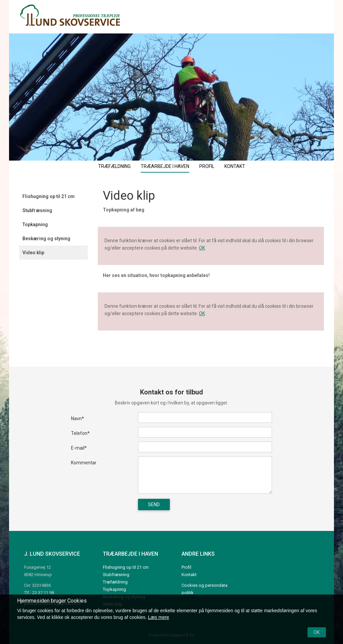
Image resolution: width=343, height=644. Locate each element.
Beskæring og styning (46, 239)
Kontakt (235, 166)
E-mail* (79, 448)
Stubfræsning (37, 210)
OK (202, 248)
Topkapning (35, 224)
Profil (207, 166)
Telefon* (80, 433)
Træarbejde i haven (165, 166)
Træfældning (114, 166)
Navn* (78, 419)
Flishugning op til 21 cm (49, 196)
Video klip (33, 253)
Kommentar (84, 463)
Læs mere (159, 617)
